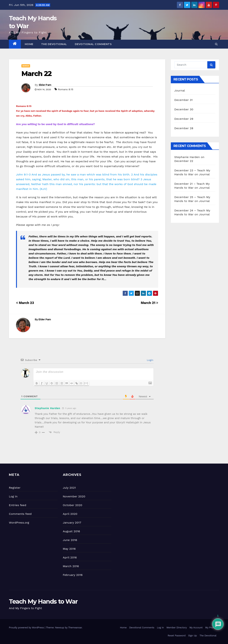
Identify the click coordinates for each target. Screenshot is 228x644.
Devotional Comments (93, 44)
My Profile (211, 628)
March (26, 66)
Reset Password (177, 636)
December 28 (184, 128)
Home (29, 44)
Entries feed (18, 505)
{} (81, 383)
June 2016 (70, 540)
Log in (13, 496)
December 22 (184, 161)
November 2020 (74, 496)
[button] (216, 44)
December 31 (184, 100)
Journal (180, 90)
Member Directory (177, 628)
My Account (196, 628)
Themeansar (75, 628)
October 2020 (73, 505)
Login (150, 360)
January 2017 (72, 523)
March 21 (149, 303)
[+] (86, 383)
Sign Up (193, 636)
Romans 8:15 (66, 89)
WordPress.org (19, 523)
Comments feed (20, 514)
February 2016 (73, 575)
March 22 (36, 74)
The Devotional (54, 44)
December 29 (184, 119)
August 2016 (72, 531)
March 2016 (71, 566)
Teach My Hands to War (43, 601)
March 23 (25, 303)
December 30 (184, 109)
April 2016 (70, 557)
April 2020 (70, 514)
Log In (160, 628)
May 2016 (69, 549)
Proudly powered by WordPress (27, 628)
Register (15, 488)
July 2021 (69, 488)
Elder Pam (45, 85)
